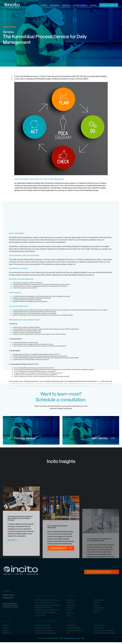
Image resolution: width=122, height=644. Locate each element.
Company (94, 5)
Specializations (55, 5)
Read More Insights (59, 550)
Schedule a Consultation (108, 5)
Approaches (67, 5)
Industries (44, 5)
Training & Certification (81, 5)
